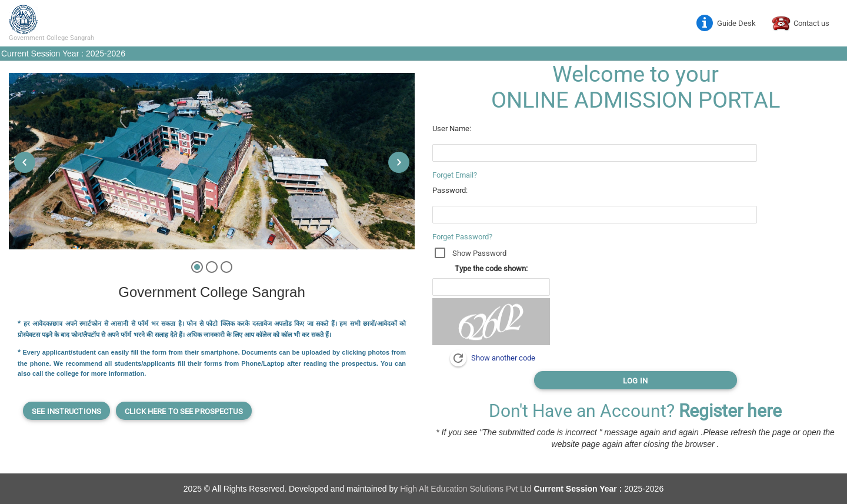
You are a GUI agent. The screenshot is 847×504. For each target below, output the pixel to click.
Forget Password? (462, 237)
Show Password (479, 253)
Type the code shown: (491, 268)
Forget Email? (455, 175)
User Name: (452, 128)
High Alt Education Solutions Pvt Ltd (467, 489)
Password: (450, 190)
